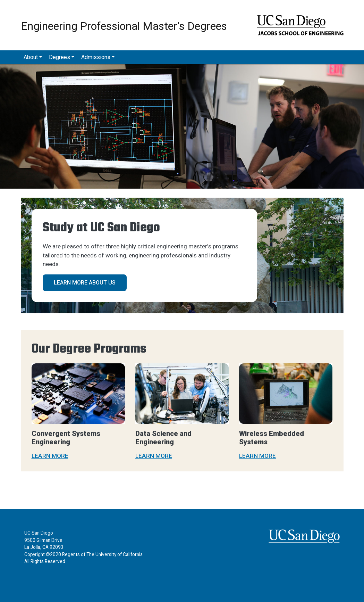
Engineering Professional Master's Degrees (124, 26)
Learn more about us (85, 283)
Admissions (96, 57)
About (31, 57)
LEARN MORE (50, 456)
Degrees (60, 57)
